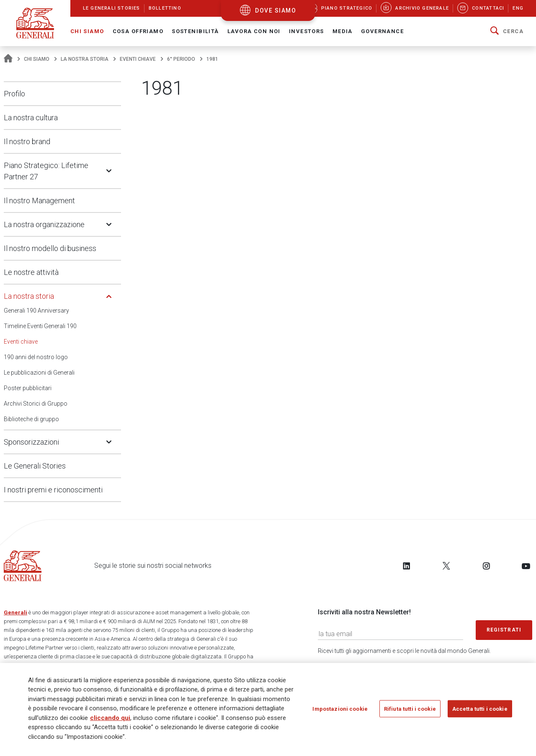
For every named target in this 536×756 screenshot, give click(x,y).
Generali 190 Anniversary (36, 311)
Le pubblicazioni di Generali (39, 373)
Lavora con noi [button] (254, 31)
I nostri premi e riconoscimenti (53, 490)
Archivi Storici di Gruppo (36, 404)
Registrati (504, 630)
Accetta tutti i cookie (480, 712)
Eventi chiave (138, 59)
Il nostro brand (27, 141)
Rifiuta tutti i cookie (410, 712)
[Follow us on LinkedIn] (407, 566)
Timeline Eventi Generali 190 (40, 326)
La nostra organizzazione (44, 224)
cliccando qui (110, 721)
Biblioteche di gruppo (31, 419)
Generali (15, 612)
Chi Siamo (37, 59)
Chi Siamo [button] (87, 31)
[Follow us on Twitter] (446, 566)
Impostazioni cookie (340, 712)
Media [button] (343, 31)
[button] (507, 31)
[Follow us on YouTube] (526, 566)
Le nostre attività (31, 272)
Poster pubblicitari (28, 388)
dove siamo (276, 10)
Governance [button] (382, 31)
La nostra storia (85, 59)
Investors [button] (307, 31)
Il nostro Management (39, 201)
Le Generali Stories (35, 466)
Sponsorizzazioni (31, 442)
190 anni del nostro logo (36, 357)
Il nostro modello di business (50, 248)
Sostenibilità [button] (195, 31)
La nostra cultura (31, 118)
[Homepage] (8, 59)
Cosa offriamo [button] (138, 31)
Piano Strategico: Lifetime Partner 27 (46, 171)
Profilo (14, 94)
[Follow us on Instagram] (486, 566)
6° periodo (181, 59)
